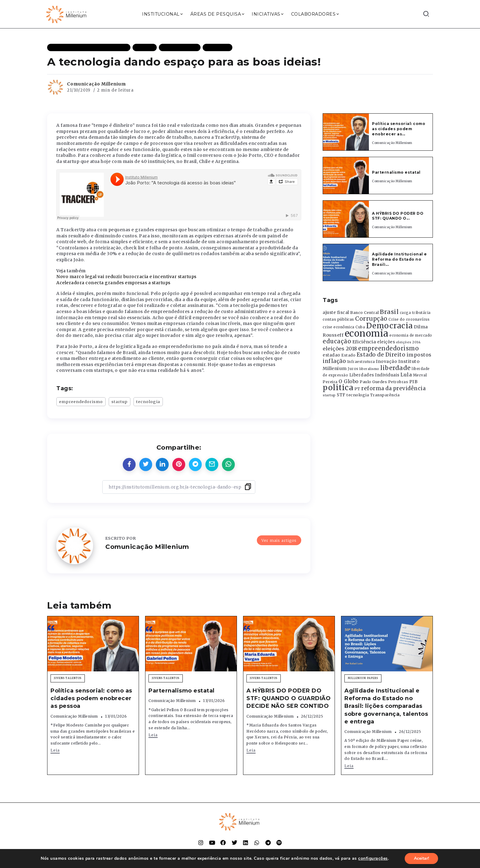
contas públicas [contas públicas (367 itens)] (338, 319)
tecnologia (148, 402)
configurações (373, 859)
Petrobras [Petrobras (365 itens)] (398, 382)
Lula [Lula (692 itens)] (406, 375)
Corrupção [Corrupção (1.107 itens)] (371, 319)
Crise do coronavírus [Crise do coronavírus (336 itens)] (409, 319)
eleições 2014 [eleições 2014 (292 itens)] (409, 342)
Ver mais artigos (279, 540)
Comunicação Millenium (96, 84)
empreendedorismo (81, 402)
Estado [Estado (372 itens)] (348, 355)
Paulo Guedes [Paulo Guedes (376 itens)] (373, 382)
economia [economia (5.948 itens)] (367, 333)
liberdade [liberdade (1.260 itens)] (396, 368)
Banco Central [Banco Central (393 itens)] (365, 313)
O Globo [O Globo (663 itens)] (349, 381)
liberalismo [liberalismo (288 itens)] (369, 369)
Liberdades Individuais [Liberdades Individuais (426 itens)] (374, 375)
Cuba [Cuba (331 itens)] (360, 327)
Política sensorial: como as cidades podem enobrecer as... (399, 129)
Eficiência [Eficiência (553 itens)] (364, 342)
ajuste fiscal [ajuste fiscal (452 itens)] (336, 313)
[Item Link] (346, 132)
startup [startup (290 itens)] (329, 395)
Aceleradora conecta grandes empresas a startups (113, 283)
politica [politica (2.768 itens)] (338, 388)
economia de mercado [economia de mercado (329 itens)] (411, 335)
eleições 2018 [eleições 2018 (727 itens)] (340, 349)
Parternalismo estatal (396, 172)
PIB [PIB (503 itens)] (414, 382)
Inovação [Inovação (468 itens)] (386, 362)
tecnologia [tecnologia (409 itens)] (358, 395)
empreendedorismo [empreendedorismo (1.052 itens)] (388, 348)
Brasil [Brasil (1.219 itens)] (389, 312)
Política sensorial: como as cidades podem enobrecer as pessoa (91, 698)
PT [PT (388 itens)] (357, 389)
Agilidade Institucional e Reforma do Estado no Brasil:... (399, 259)
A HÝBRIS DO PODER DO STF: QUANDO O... (398, 216)
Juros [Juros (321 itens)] (353, 369)
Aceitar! (421, 858)
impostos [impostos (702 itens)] (419, 355)
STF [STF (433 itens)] (341, 395)
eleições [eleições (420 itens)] (386, 342)
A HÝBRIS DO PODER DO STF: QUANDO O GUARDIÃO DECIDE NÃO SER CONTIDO (289, 698)
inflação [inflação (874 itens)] (334, 361)
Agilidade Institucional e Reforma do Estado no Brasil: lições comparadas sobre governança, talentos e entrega (386, 706)
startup (120, 402)
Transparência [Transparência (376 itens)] (385, 395)
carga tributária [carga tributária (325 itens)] (415, 313)
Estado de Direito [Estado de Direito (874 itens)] (381, 355)
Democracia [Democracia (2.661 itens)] (390, 326)
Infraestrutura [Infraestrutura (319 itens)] (361, 362)
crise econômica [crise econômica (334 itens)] (339, 327)
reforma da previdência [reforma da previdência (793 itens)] (393, 388)
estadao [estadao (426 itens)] (332, 355)
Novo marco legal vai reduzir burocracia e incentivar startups (126, 277)
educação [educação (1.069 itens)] (337, 341)
